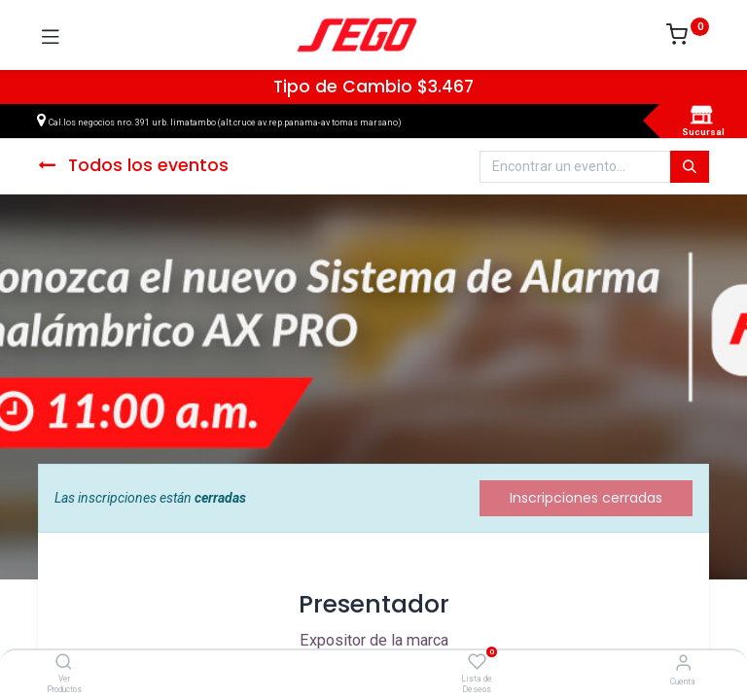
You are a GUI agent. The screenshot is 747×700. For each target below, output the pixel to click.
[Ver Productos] (64, 663)
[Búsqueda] (690, 167)
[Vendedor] (683, 663)
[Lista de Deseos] (477, 662)
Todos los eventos (133, 165)
